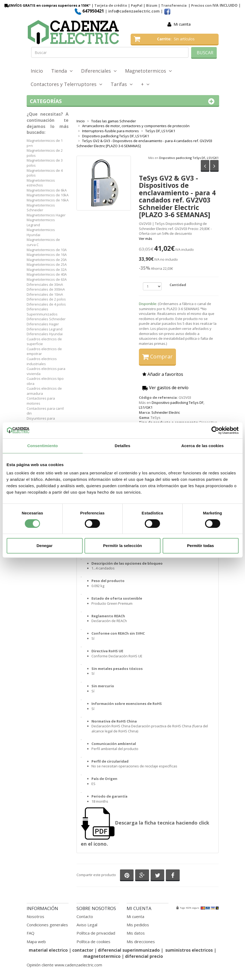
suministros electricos (189, 950)
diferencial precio (144, 956)
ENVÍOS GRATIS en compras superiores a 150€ (46, 5)
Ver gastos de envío (165, 388)
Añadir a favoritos (163, 374)
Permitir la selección (123, 546)
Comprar (157, 356)
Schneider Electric (166, 412)
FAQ (31, 933)
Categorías (123, 101)
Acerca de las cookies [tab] (202, 446)
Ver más (146, 239)
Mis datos (136, 933)
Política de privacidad (96, 933)
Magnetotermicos (148, 71)
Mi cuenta (182, 24)
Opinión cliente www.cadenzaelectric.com (64, 965)
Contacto (85, 916)
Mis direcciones (141, 942)
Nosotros (35, 916)
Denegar (45, 546)
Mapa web (36, 942)
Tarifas (122, 84)
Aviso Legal (87, 925)
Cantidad (178, 285)
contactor (83, 950)
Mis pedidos (138, 925)
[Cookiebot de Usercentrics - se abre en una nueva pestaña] (215, 430)
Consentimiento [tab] (43, 446)
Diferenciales (99, 71)
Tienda (62, 71)
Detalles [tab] (122, 446)
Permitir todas (201, 546)
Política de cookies (93, 942)
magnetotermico (103, 956)
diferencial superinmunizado (129, 950)
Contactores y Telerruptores (67, 84)
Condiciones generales (47, 925)
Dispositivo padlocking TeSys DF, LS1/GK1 (189, 158)
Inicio (37, 71)
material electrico (48, 950)
